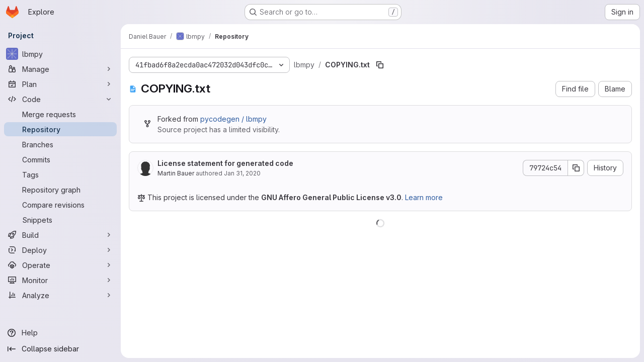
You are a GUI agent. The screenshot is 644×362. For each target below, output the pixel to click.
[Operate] (60, 265)
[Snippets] (60, 220)
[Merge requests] (60, 114)
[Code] (60, 99)
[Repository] (60, 129)
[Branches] (60, 144)
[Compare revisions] (60, 205)
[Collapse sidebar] (60, 349)
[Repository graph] (60, 190)
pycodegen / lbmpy (233, 119)
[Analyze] (60, 295)
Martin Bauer (176, 173)
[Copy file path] (380, 65)
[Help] (60, 333)
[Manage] (60, 69)
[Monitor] (60, 280)
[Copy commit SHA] (576, 168)
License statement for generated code (225, 163)
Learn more (424, 197)
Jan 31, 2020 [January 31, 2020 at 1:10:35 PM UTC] (242, 173)
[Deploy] (60, 250)
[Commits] (60, 159)
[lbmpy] (60, 54)
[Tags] (60, 174)
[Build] (60, 235)
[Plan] (60, 84)
